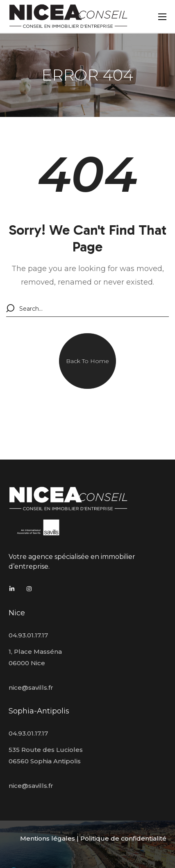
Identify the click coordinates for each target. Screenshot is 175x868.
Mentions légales (48, 838)
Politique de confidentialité (123, 838)
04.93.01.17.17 (28, 635)
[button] (87, 361)
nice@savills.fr (31, 687)
